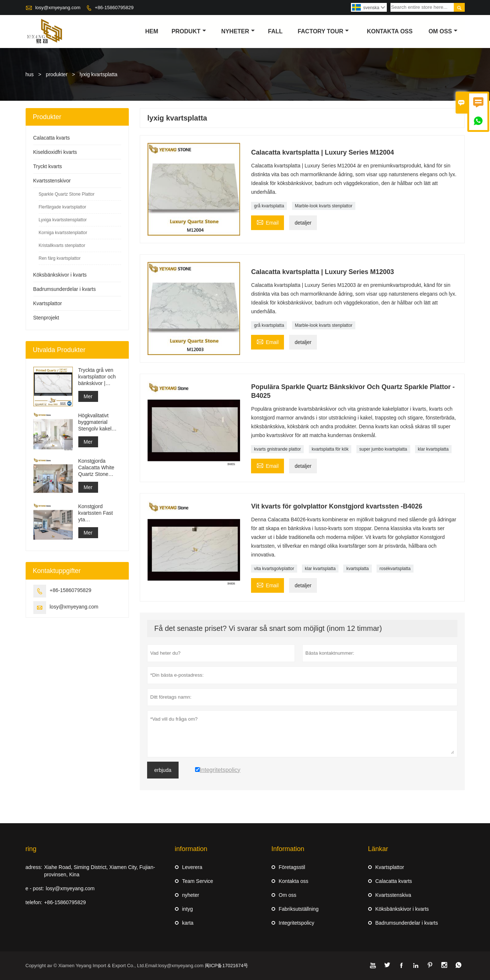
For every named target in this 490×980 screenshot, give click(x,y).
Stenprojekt (46, 318)
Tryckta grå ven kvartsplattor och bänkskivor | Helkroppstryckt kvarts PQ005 (97, 377)
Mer (88, 396)
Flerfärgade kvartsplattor (63, 207)
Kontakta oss (294, 881)
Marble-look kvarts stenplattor (324, 206)
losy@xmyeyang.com (58, 8)
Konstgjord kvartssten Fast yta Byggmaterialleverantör (100, 513)
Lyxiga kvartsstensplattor (63, 220)
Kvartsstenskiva (393, 895)
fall (275, 31)
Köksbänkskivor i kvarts (60, 275)
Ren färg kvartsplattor (60, 258)
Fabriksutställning (299, 909)
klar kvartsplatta (433, 449)
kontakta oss (390, 31)
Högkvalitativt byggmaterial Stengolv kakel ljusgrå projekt (95, 422)
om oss (443, 31)
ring (31, 849)
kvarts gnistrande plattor (277, 449)
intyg (188, 909)
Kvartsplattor (48, 303)
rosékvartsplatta (395, 569)
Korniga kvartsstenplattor (63, 233)
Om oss (288, 895)
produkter (57, 74)
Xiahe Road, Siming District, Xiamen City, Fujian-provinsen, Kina (99, 871)
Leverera (192, 867)
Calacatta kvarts (52, 138)
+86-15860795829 (114, 8)
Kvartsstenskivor (52, 181)
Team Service (198, 881)
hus (30, 74)
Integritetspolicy (297, 923)
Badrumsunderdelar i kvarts (65, 289)
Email (268, 222)
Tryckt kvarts (48, 166)
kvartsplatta (357, 569)
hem (152, 31)
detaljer (303, 223)
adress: (34, 867)
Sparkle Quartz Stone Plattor (67, 194)
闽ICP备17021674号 (227, 966)
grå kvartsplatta (269, 206)
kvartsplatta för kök (330, 449)
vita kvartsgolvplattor (274, 569)
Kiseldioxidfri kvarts (55, 152)
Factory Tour (323, 31)
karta (188, 923)
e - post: (35, 888)
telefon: (34, 902)
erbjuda (163, 770)
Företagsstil (292, 867)
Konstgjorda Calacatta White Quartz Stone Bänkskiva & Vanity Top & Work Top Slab (99, 468)
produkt (189, 31)
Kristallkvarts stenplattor (62, 245)
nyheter (238, 31)
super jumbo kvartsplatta (383, 449)
